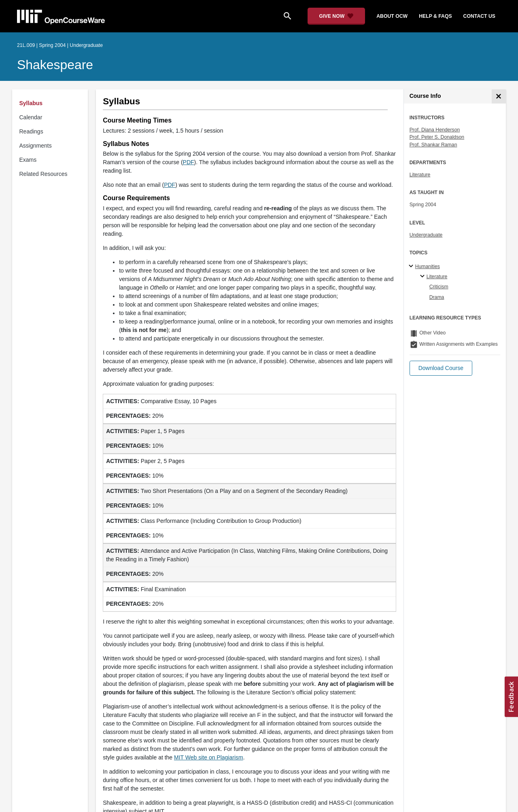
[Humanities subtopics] (412, 266)
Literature (420, 175)
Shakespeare (55, 65)
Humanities (428, 266)
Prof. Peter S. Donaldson (437, 137)
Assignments (36, 146)
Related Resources (44, 174)
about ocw (392, 16)
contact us (479, 16)
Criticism (439, 287)
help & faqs (435, 16)
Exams (28, 160)
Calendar (31, 117)
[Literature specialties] (424, 277)
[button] (441, 368)
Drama (437, 297)
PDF (189, 162)
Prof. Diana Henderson (435, 130)
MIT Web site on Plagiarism (209, 757)
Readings (31, 131)
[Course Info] (499, 96)
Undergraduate (426, 235)
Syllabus (31, 103)
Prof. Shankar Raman (433, 145)
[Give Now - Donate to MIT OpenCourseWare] (336, 16)
